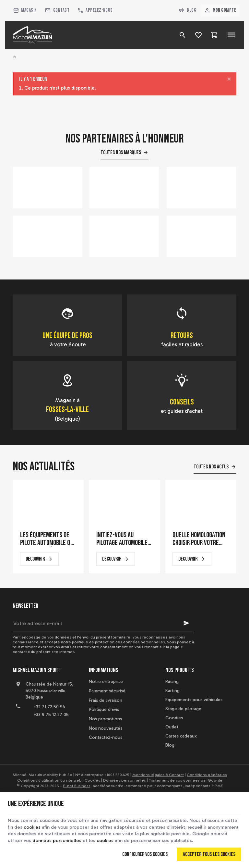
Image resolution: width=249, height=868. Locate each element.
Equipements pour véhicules (194, 700)
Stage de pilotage (183, 709)
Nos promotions (105, 719)
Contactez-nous (106, 737)
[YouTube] (33, 731)
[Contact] (57, 10)
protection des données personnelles (130, 642)
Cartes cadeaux (181, 736)
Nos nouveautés (106, 728)
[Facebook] (18, 731)
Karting (172, 691)
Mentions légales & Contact (158, 775)
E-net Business (77, 786)
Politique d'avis (104, 709)
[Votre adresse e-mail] (103, 623)
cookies (33, 826)
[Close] (229, 79)
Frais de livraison (106, 700)
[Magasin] (25, 10)
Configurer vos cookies (145, 854)
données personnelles (95, 840)
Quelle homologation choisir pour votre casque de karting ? (199, 539)
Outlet (172, 727)
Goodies (174, 718)
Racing (172, 682)
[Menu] (231, 35)
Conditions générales (207, 775)
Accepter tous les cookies (209, 854)
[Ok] (186, 623)
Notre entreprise (106, 682)
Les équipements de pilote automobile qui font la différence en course (47, 539)
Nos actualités (44, 467)
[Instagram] (47, 731)
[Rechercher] (183, 35)
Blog (187, 11)
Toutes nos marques (121, 153)
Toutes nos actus (211, 467)
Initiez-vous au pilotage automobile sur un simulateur (122, 539)
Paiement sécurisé (107, 691)
